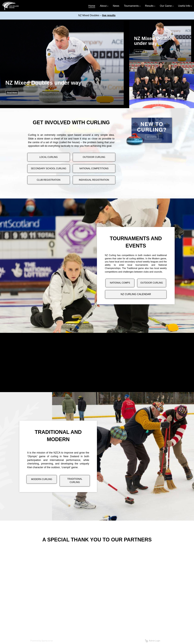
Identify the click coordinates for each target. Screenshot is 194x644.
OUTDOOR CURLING (94, 157)
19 (186, 105)
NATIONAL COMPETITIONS (94, 168)
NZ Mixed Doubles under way (43, 83)
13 (169, 105)
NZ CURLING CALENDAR (136, 294)
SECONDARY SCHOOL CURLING (49, 168)
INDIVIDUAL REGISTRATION (94, 180)
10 (161, 105)
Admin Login (153, 641)
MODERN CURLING (42, 479)
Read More (12, 93)
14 (172, 105)
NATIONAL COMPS (120, 283)
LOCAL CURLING (49, 157)
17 (180, 105)
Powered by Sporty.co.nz (42, 641)
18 (183, 105)
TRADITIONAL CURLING (75, 481)
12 (166, 105)
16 (177, 105)
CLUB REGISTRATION (49, 180)
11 (164, 105)
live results (109, 15)
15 (175, 105)
